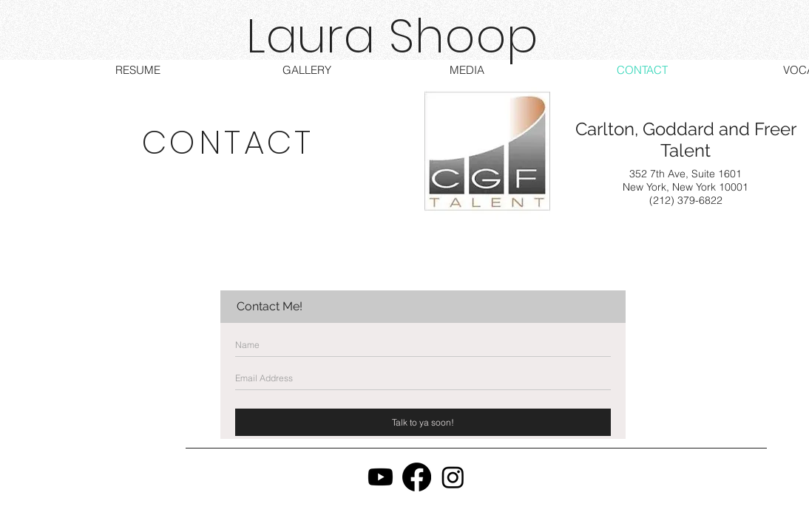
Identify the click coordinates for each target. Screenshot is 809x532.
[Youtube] (380, 477)
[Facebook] (417, 477)
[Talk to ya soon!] (423, 422)
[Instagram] (453, 477)
